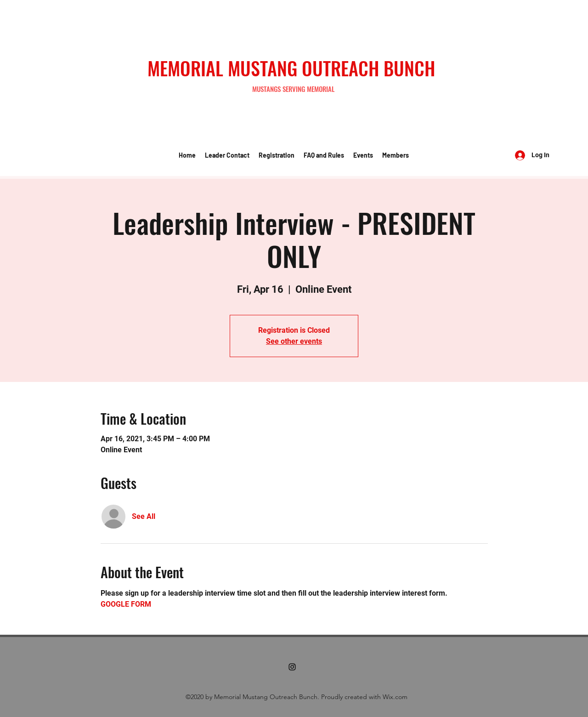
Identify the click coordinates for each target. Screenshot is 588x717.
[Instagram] (292, 667)
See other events (294, 341)
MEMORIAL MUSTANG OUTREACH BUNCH (291, 68)
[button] (227, 155)
